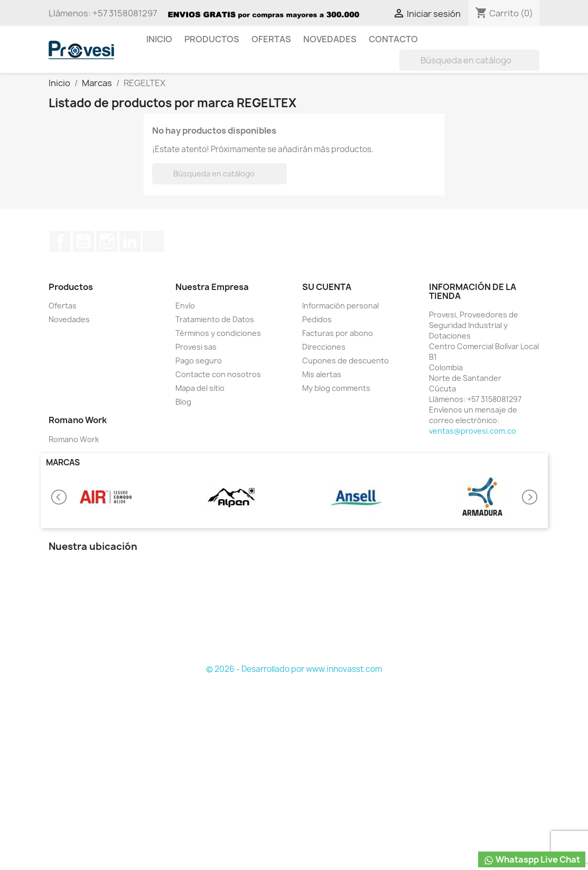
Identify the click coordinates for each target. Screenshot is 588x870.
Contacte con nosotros (218, 374)
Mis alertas (322, 374)
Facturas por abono (338, 333)
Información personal (340, 306)
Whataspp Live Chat (532, 860)
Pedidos (317, 319)
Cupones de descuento (346, 361)
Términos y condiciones (218, 333)
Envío (185, 306)
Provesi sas (196, 347)
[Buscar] (469, 60)
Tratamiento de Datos (215, 319)
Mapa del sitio (200, 388)
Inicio (159, 39)
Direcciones (324, 347)
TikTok (153, 241)
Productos (212, 39)
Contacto (393, 39)
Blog (183, 402)
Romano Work (74, 439)
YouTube (83, 241)
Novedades (330, 39)
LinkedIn (130, 241)
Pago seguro (199, 361)
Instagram (107, 241)
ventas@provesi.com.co (473, 431)
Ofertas (271, 39)
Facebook (60, 241)
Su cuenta (327, 287)
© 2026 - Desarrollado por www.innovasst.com (294, 669)
